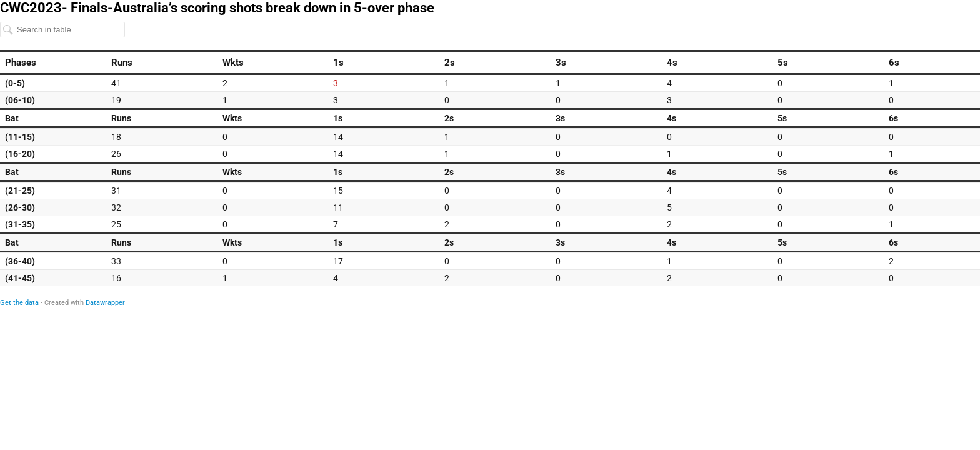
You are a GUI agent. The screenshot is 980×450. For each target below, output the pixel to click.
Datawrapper (105, 303)
